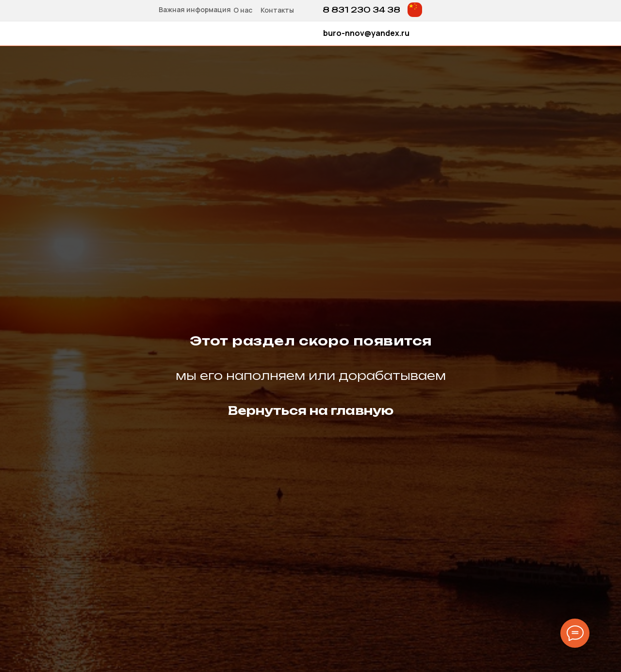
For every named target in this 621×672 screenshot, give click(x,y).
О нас (243, 10)
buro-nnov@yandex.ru (366, 33)
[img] (415, 10)
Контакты (277, 10)
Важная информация (195, 9)
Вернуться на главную (311, 410)
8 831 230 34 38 (361, 10)
